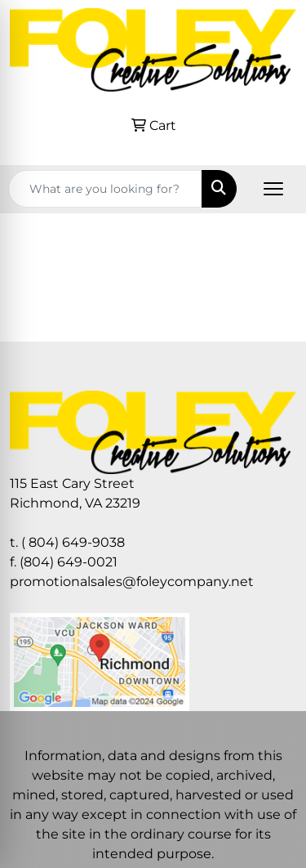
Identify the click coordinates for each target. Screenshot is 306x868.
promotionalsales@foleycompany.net (132, 582)
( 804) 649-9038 (73, 542)
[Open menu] (273, 189)
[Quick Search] (105, 189)
